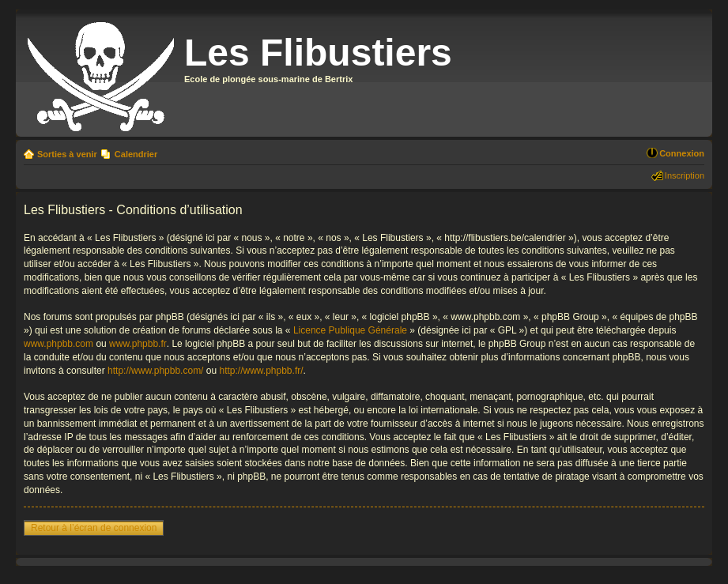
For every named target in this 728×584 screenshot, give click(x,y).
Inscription (685, 175)
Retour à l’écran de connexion (94, 528)
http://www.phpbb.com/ (155, 371)
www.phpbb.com (58, 344)
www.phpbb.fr (138, 344)
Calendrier (136, 154)
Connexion (682, 153)
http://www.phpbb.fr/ (261, 371)
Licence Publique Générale (350, 330)
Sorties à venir (67, 154)
